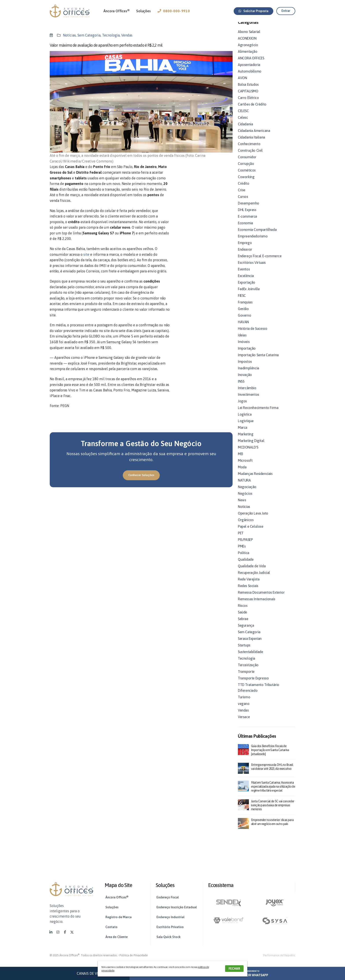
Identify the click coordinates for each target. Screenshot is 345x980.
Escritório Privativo (170, 927)
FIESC (242, 301)
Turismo (244, 702)
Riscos (243, 611)
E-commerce (248, 222)
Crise (242, 195)
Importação (247, 354)
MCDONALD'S (248, 453)
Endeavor (245, 255)
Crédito (243, 189)
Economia (245, 228)
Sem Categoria (89, 35)
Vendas (127, 35)
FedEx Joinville (249, 294)
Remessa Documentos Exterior (261, 598)
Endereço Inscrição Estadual (177, 907)
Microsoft (245, 466)
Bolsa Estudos (248, 90)
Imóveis (244, 347)
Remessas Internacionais (257, 604)
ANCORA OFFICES (251, 63)
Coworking (246, 182)
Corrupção (246, 169)
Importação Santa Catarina (258, 360)
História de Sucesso (252, 334)
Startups (244, 650)
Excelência (246, 281)
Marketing (246, 439)
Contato (111, 927)
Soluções (143, 11)
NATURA (244, 485)
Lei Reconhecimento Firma (258, 413)
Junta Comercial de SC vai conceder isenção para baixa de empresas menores (273, 810)
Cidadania (245, 129)
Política (244, 558)
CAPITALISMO (248, 96)
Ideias (242, 340)
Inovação (245, 380)
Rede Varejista (249, 584)
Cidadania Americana (254, 136)
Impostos (245, 367)
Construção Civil (250, 156)
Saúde (242, 617)
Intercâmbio (247, 393)
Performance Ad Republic (279, 955)
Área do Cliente (117, 937)
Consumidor (247, 162)
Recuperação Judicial (254, 578)
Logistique (246, 426)
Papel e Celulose (251, 532)
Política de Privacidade (134, 955)
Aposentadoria (249, 70)
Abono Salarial (249, 37)
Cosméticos (247, 175)
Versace (244, 722)
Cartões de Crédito (252, 109)
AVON (242, 83)
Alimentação (248, 57)
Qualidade (246, 565)
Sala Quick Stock (169, 937)
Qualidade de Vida (252, 571)
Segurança (246, 631)
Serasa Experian (250, 644)
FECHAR (234, 969)
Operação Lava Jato (253, 518)
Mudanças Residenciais (255, 479)
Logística (245, 420)
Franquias (245, 307)
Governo (244, 321)
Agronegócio (248, 50)
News (242, 505)
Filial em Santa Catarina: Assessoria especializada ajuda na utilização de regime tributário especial (273, 792)
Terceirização (248, 670)
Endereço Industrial (170, 917)
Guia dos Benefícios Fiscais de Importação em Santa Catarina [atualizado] (270, 755)
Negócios (245, 499)
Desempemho (249, 208)
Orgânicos (246, 525)
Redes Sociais (248, 591)
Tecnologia (111, 35)
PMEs (242, 551)
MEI (240, 459)
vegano (244, 709)
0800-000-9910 (173, 11)
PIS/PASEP (245, 545)
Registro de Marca (118, 917)
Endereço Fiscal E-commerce (260, 261)
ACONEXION (247, 44)
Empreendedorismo (253, 241)
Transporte (246, 677)
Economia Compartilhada (257, 235)
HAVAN (243, 327)
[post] (243, 754)
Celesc (243, 123)
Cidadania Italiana (251, 142)
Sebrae (243, 624)
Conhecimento (249, 149)
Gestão (243, 314)
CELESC (243, 116)
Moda (242, 472)
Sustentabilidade (250, 657)
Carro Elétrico (248, 103)
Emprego (245, 248)
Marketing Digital (251, 446)
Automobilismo (250, 77)
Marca (243, 433)
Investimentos (249, 400)
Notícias (69, 35)
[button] (253, 11)
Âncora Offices (116, 11)
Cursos (243, 202)
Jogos (242, 406)
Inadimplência (249, 373)
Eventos (244, 274)
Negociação (247, 492)
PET (241, 538)
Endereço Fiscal (168, 897)
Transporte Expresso (253, 683)
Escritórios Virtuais (252, 268)
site (86, 254)
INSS (241, 387)
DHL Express (247, 215)
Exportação (247, 288)
